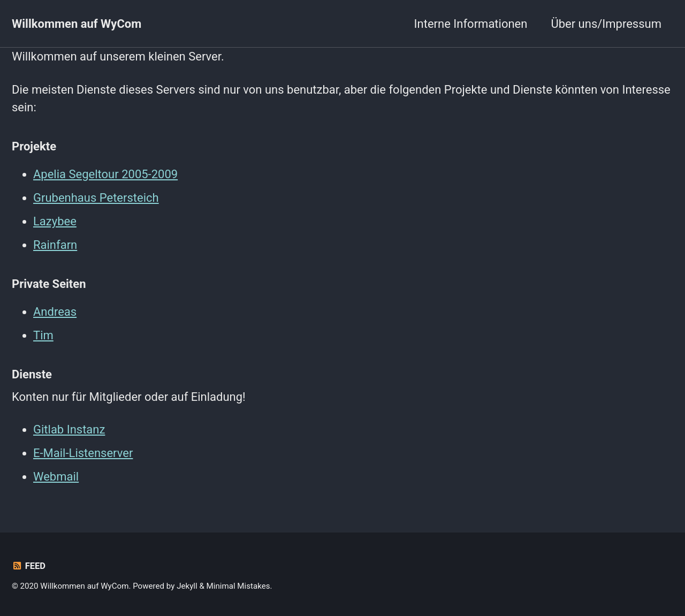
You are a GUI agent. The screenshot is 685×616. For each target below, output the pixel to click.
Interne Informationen (471, 24)
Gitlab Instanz (69, 429)
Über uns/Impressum (606, 24)
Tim (43, 335)
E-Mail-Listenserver (83, 453)
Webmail (56, 477)
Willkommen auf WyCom (77, 24)
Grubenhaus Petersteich (96, 198)
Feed (29, 566)
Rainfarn (55, 245)
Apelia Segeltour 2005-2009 (105, 174)
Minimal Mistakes (238, 586)
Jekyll (187, 586)
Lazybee (55, 221)
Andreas (55, 312)
